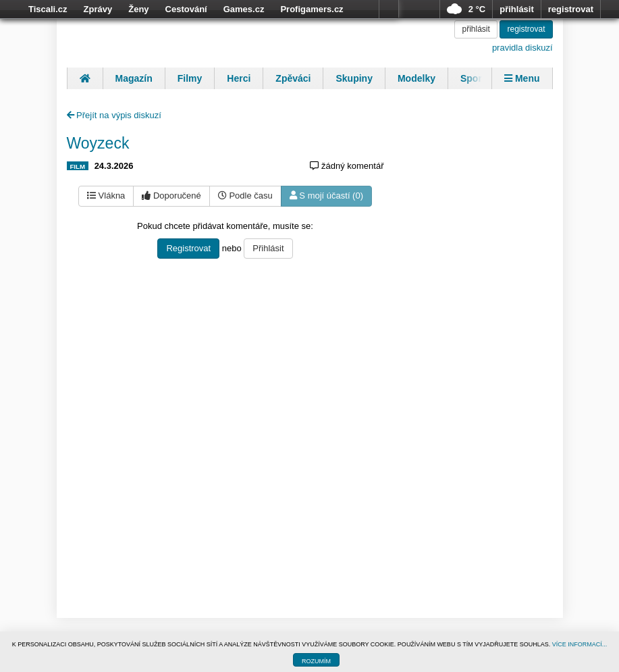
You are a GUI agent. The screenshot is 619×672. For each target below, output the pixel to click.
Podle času (245, 196)
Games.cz (244, 9)
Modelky (416, 78)
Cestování (186, 9)
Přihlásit (268, 248)
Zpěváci (293, 78)
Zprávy (98, 9)
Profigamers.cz (312, 9)
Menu (522, 78)
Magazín (134, 78)
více (389, 9)
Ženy (138, 9)
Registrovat (188, 248)
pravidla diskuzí (522, 48)
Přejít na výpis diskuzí (114, 115)
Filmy (190, 78)
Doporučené (171, 196)
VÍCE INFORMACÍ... (580, 644)
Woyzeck (98, 143)
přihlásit (517, 9)
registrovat (571, 9)
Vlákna (106, 196)
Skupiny (354, 78)
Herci (239, 78)
